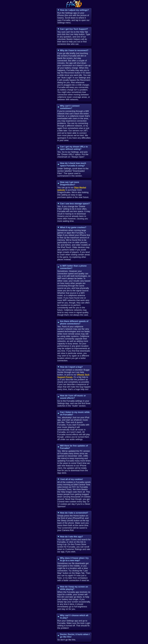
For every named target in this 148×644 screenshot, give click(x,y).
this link (80, 542)
